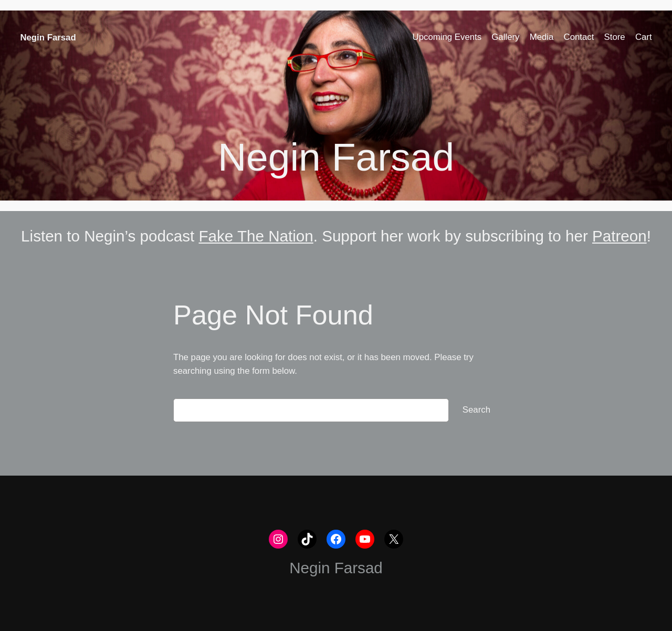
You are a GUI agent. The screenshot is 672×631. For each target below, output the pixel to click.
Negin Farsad (48, 38)
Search (476, 410)
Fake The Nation (256, 236)
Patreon (619, 236)
